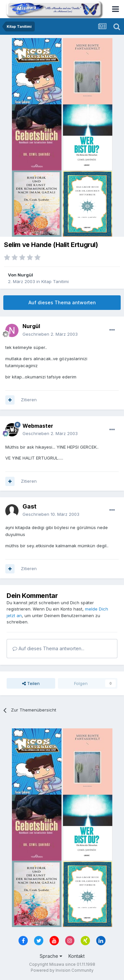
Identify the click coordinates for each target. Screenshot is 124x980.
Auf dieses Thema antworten (62, 302)
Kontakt (77, 956)
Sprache (51, 956)
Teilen (31, 683)
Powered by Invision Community (62, 970)
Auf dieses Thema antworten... (48, 648)
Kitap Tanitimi (55, 281)
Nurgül (25, 275)
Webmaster (38, 426)
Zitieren (29, 400)
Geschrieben (50, 334)
